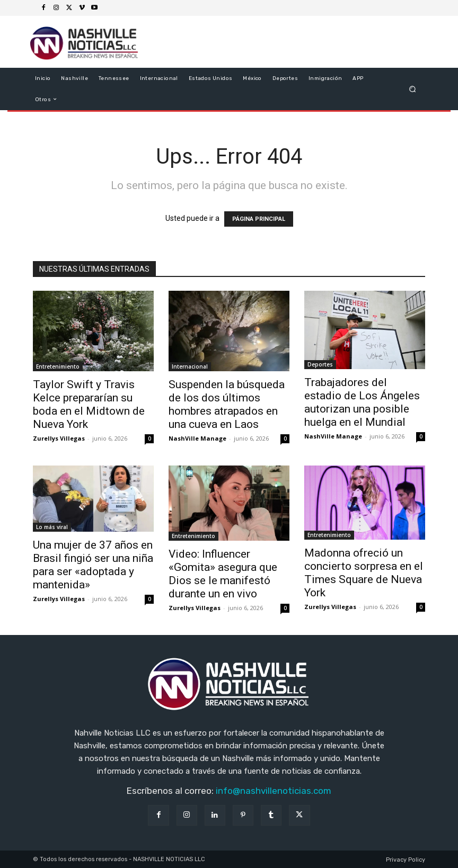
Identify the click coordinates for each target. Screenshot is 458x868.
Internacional (190, 366)
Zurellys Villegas (59, 438)
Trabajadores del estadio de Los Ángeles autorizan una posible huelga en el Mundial (362, 402)
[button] (413, 89)
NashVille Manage (197, 438)
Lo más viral (52, 527)
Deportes (320, 364)
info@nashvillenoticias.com (274, 791)
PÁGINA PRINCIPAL (259, 219)
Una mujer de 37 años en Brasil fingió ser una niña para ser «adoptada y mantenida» (93, 565)
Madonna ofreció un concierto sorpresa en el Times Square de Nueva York (364, 573)
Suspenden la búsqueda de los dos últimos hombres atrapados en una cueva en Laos (227, 404)
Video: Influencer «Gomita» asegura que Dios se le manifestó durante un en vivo (223, 574)
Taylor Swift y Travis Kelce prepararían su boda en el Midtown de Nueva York (89, 404)
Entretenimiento (58, 366)
